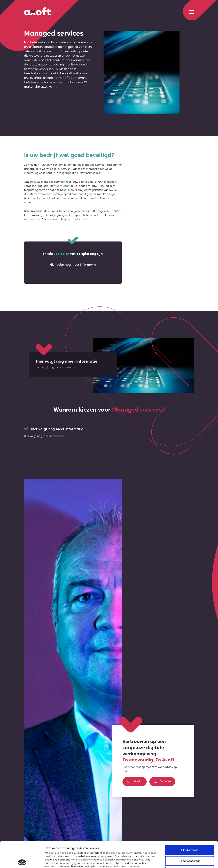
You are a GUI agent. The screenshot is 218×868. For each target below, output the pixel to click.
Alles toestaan (190, 824)
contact (77, 219)
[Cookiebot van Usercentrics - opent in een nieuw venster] (22, 861)
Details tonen (185, 861)
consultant (63, 186)
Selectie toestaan (190, 835)
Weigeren (190, 846)
